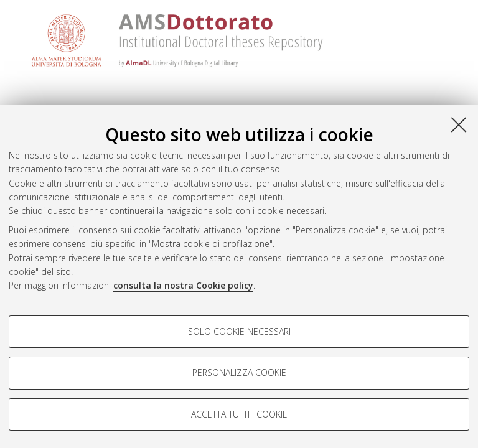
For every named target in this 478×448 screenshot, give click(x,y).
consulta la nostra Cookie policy (183, 285)
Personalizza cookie (239, 372)
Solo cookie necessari (239, 331)
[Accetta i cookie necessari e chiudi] (459, 124)
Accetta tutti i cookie (239, 414)
